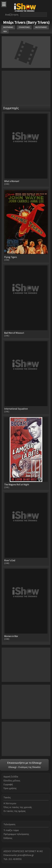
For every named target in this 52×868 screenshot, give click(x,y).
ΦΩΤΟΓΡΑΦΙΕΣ (41, 27)
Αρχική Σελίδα (11, 777)
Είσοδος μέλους (12, 781)
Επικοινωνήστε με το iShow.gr (24, 763)
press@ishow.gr (26, 855)
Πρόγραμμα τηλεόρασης (16, 834)
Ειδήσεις (8, 838)
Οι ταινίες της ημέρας (15, 811)
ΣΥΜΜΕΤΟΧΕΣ (24, 27)
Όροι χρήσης (10, 788)
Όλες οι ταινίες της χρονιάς (18, 807)
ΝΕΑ (5, 31)
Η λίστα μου (10, 803)
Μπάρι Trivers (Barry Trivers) (26, 22)
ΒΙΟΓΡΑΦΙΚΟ (8, 27)
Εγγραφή (8, 784)
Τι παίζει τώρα (11, 830)
